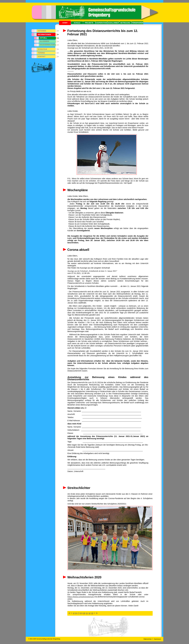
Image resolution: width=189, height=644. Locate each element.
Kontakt (42, 57)
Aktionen (42, 31)
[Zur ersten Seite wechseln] (70, 613)
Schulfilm (42, 49)
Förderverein (137, 23)
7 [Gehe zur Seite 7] (78, 613)
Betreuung (125, 23)
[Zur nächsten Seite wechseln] (94, 613)
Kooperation (101, 23)
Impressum (157, 639)
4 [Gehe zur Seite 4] (73, 613)
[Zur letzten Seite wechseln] (97, 613)
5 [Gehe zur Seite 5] (75, 613)
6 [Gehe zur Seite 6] (77, 613)
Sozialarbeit (113, 23)
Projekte (89, 23)
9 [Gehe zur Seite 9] (82, 613)
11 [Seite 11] (87, 613)
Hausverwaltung (48, 45)
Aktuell (43, 38)
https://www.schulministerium (81, 597)
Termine (41, 53)
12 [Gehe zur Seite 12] (90, 613)
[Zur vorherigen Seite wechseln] (72, 613)
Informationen (44, 35)
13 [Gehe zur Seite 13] (92, 613)
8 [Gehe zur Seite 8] (80, 613)
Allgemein (44, 41)
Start (65, 23)
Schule (77, 23)
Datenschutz (148, 639)
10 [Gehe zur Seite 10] (84, 613)
